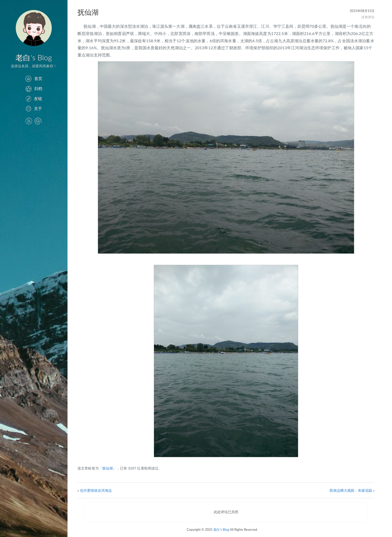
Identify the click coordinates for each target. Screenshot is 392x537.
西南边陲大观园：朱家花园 (351, 490)
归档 (34, 88)
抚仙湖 (107, 468)
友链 (34, 98)
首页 (34, 78)
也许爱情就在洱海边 (96, 490)
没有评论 (368, 17)
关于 (34, 108)
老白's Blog (34, 57)
